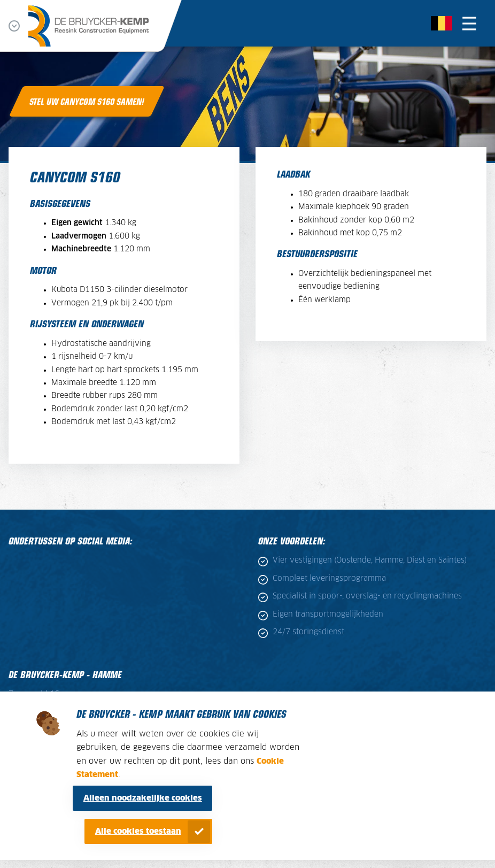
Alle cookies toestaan (138, 831)
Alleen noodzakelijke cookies (143, 798)
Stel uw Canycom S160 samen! (87, 101)
